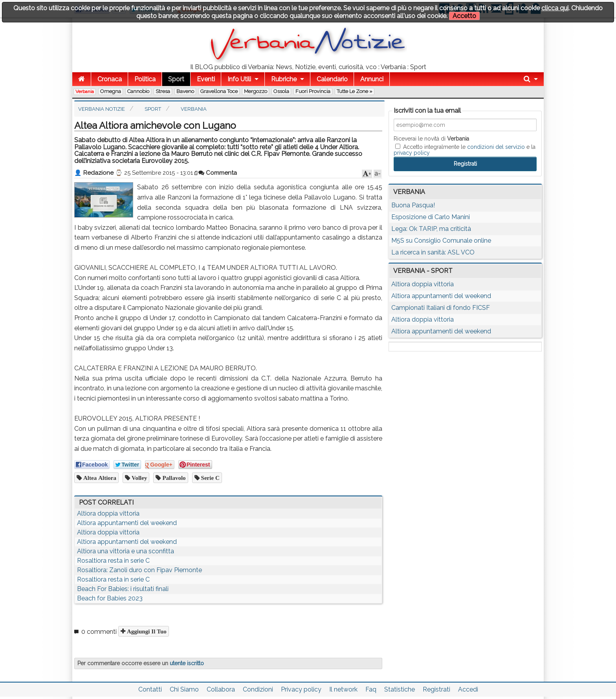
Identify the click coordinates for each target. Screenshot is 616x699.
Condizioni (258, 689)
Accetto (464, 16)
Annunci (372, 79)
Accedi (468, 689)
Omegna (111, 91)
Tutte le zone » (355, 91)
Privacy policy (301, 689)
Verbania (85, 91)
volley (138, 478)
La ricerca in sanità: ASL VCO (433, 252)
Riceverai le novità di (431, 139)
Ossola (281, 91)
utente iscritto (187, 663)
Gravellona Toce (219, 91)
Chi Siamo (184, 689)
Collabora (221, 689)
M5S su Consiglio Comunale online (441, 241)
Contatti (150, 689)
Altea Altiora (99, 478)
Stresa (163, 91)
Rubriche (284, 79)
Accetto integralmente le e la (465, 150)
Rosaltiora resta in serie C (113, 561)
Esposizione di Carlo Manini (431, 217)
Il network (343, 689)
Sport (176, 79)
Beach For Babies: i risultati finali (123, 589)
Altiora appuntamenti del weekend (127, 523)
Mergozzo (256, 91)
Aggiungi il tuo (146, 631)
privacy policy (412, 153)
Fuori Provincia (313, 91)
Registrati (436, 689)
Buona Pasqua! (413, 205)
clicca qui (555, 8)
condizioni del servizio (496, 147)
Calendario (332, 79)
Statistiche (400, 689)
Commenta (218, 173)
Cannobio (138, 91)
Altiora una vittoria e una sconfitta (126, 551)
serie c (210, 478)
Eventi (206, 79)
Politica (145, 79)
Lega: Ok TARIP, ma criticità (431, 229)
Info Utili (239, 79)
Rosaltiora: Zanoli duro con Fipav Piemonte (139, 570)
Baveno (185, 91)
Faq (371, 689)
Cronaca (110, 79)
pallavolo (173, 478)
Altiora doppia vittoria (108, 513)
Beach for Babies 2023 (110, 598)
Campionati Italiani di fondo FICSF (441, 308)
